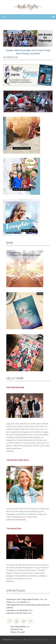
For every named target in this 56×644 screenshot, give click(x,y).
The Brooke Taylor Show (18, 460)
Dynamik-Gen (19, 640)
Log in (52, 640)
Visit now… (10, 581)
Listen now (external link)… (16, 520)
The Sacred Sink (14, 529)
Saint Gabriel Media (15, 387)
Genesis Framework (33, 640)
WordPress (45, 640)
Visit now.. (10, 451)
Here (42, 599)
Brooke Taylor (28, 6)
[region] (28, 38)
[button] (28, 38)
